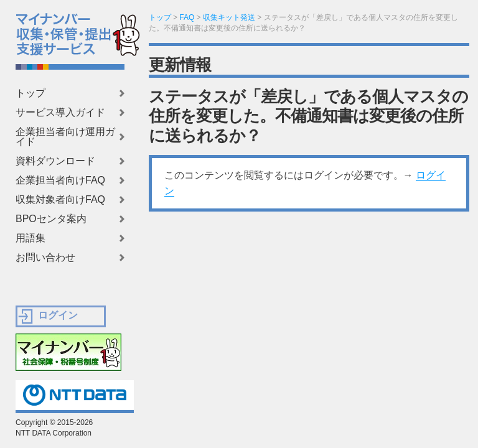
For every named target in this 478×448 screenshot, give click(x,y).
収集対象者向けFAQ (60, 200)
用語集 (30, 238)
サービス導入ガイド (60, 113)
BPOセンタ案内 (51, 219)
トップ (30, 93)
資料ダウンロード (55, 161)
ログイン (58, 315)
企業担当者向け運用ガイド (65, 137)
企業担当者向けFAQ (60, 180)
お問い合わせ (45, 258)
